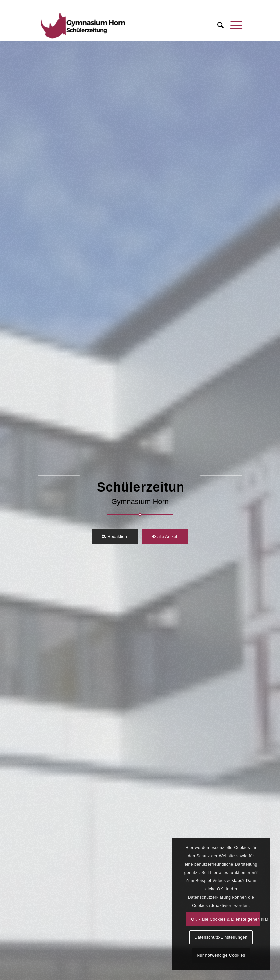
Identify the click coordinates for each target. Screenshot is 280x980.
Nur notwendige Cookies (221, 955)
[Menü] (233, 25)
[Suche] (217, 25)
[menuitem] (217, 25)
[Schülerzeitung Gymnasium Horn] (82, 25)
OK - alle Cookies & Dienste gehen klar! (225, 919)
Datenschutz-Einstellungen (221, 937)
